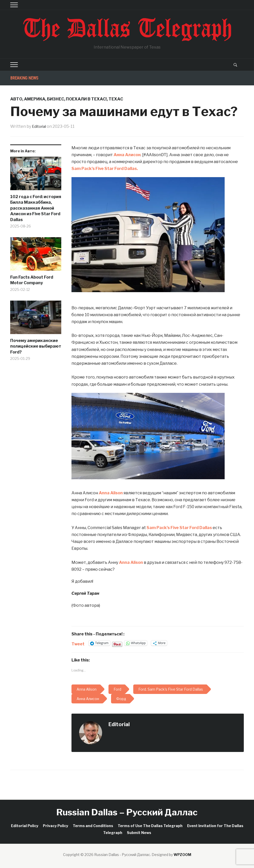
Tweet (78, 643)
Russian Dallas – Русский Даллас (127, 812)
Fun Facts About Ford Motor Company (32, 280)
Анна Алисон (127, 155)
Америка (35, 99)
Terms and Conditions (93, 826)
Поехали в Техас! (86, 99)
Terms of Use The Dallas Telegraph (150, 826)
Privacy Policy (56, 826)
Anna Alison (111, 493)
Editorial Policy (25, 826)
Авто (16, 99)
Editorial (40, 126)
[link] (105, 169)
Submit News (139, 833)
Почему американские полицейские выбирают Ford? (36, 346)
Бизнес (56, 99)
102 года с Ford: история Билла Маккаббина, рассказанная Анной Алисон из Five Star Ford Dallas (36, 208)
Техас (116, 99)
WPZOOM (182, 855)
